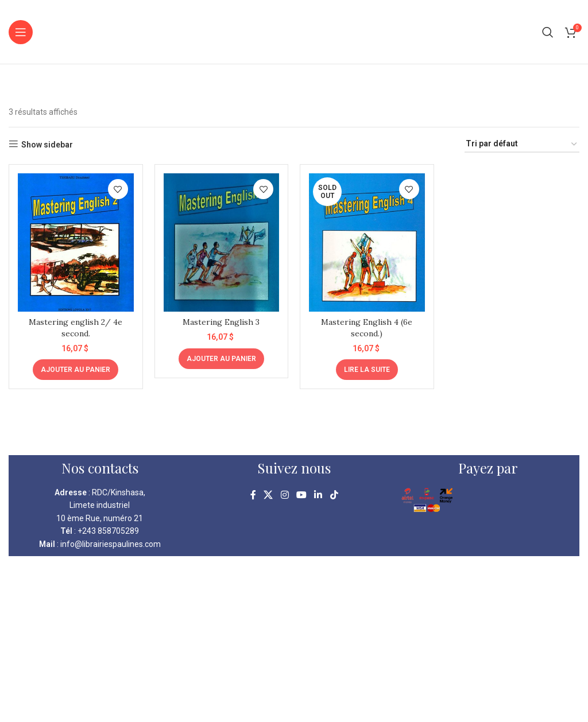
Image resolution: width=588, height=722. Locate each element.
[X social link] (268, 495)
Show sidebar (47, 145)
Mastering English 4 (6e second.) (367, 328)
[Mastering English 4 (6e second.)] (367, 242)
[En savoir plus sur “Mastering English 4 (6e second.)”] (367, 370)
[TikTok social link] (334, 495)
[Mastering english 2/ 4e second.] (76, 242)
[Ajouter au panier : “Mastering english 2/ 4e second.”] (76, 370)
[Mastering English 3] (222, 242)
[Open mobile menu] (21, 32)
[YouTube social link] (301, 495)
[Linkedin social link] (318, 495)
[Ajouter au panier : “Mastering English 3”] (221, 359)
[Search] (548, 32)
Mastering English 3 (221, 322)
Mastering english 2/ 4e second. (76, 328)
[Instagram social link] (285, 495)
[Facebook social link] (253, 495)
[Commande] (522, 144)
